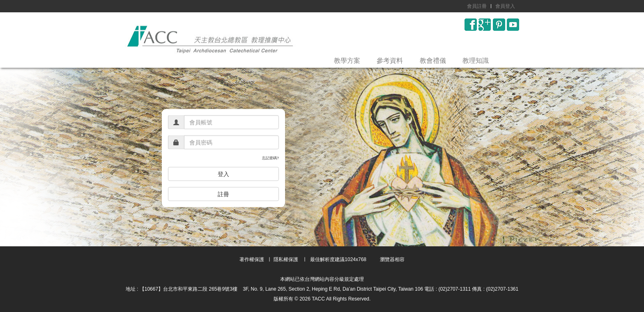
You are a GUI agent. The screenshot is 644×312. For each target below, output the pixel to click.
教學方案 (347, 61)
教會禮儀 (433, 61)
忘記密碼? (270, 158)
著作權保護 (252, 259)
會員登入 (505, 6)
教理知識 (476, 61)
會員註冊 (477, 6)
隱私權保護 (286, 259)
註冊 (223, 194)
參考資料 (390, 61)
